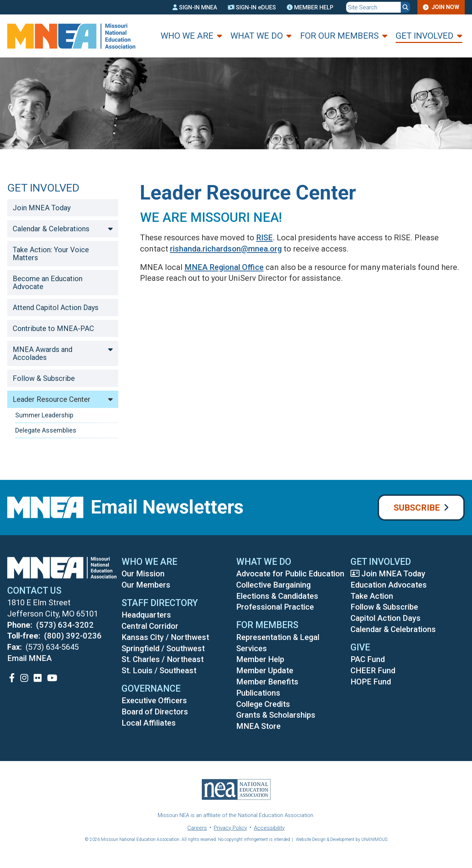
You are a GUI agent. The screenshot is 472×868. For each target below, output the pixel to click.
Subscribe (417, 508)
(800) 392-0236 (73, 636)
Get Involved (425, 36)
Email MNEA (29, 658)
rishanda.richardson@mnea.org (226, 249)
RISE (264, 238)
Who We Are (187, 36)
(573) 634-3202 (65, 625)
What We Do (257, 36)
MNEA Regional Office (224, 267)
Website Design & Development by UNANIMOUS (342, 839)
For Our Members (339, 36)
